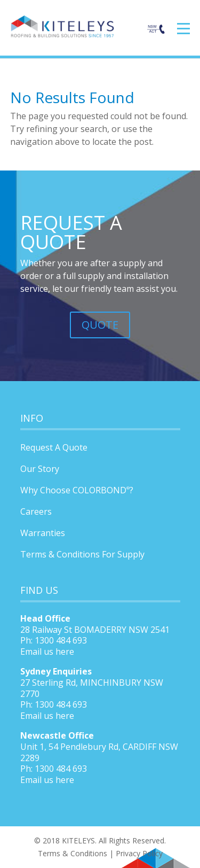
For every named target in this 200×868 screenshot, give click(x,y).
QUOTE (100, 325)
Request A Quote (54, 447)
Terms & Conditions (73, 853)
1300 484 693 (61, 704)
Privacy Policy (139, 853)
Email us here (47, 652)
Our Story (40, 469)
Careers (36, 511)
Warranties (43, 533)
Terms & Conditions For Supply (82, 554)
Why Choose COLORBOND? (77, 490)
